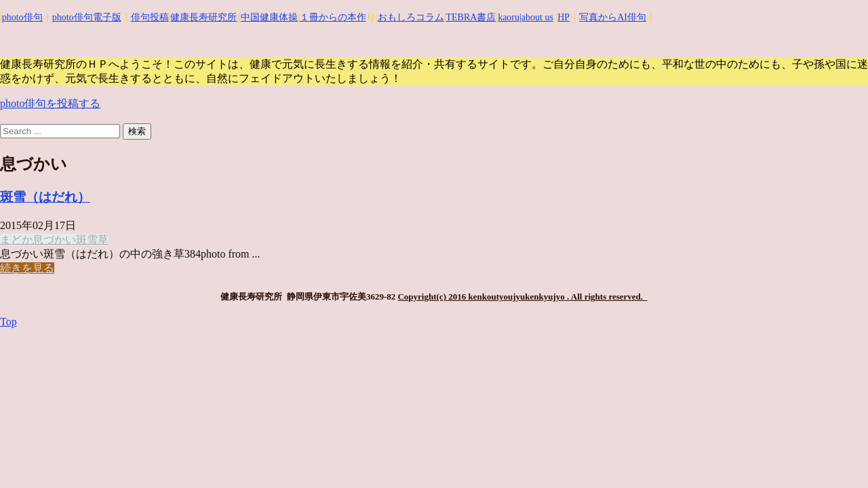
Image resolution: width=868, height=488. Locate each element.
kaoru (509, 17)
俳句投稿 (150, 17)
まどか (16, 240)
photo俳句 (22, 17)
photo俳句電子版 (87, 17)
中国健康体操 (269, 17)
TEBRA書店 (471, 17)
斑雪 (87, 240)
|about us (536, 17)
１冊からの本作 (333, 17)
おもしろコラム (411, 17)
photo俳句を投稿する (50, 103)
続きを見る (27, 268)
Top (8, 322)
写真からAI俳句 (613, 17)
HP (564, 17)
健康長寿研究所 (203, 17)
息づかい (54, 240)
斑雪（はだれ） (45, 197)
